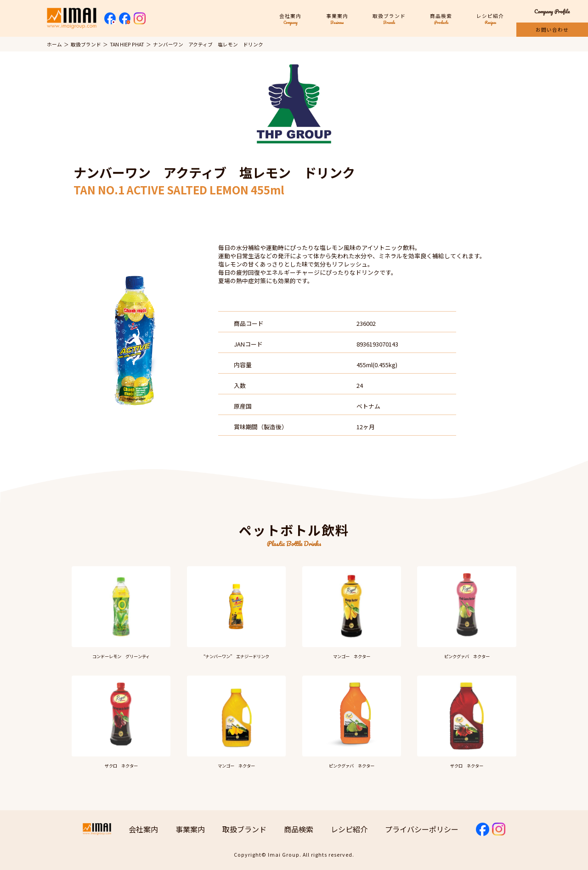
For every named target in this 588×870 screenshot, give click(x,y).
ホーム (54, 44)
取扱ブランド (86, 44)
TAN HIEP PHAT (127, 44)
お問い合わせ (552, 30)
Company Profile (552, 11)
